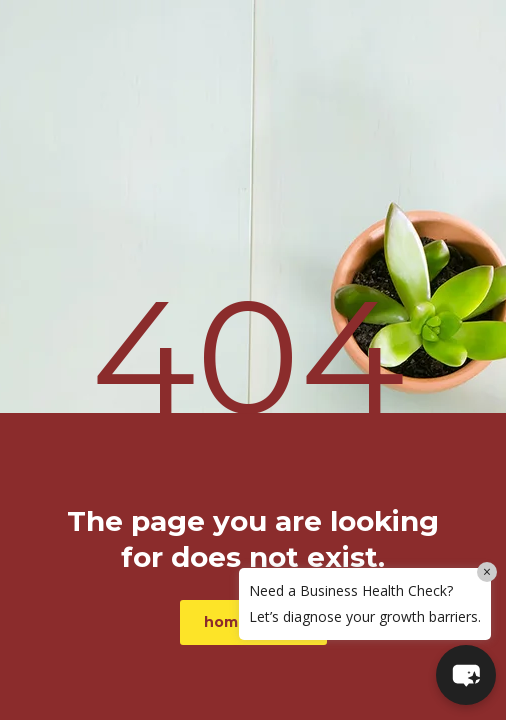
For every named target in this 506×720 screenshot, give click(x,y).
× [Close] (487, 571)
